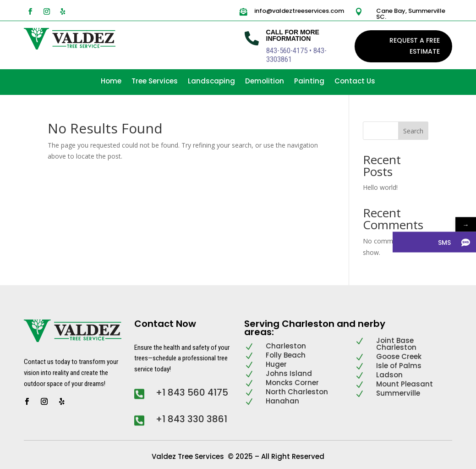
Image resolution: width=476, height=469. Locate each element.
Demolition (265, 82)
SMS (444, 242)
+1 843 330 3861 (191, 419)
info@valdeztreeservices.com (299, 11)
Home (111, 82)
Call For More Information (293, 35)
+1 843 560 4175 (192, 392)
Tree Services (155, 82)
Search (413, 131)
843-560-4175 (287, 50)
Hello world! (380, 187)
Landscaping (211, 82)
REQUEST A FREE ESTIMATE (415, 46)
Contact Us (355, 82)
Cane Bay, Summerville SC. (411, 14)
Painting (309, 82)
